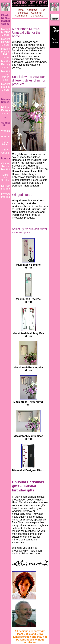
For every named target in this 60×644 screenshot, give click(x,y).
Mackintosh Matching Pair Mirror (28, 335)
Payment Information (8, 195)
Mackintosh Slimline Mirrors (8, 32)
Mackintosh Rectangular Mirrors (8, 64)
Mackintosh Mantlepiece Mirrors (8, 87)
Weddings (7, 131)
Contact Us (37, 16)
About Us (32, 10)
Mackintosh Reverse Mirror (28, 300)
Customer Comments (29, 14)
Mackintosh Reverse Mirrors (8, 42)
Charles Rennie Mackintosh (8, 166)
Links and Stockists (6, 178)
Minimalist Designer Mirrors (7, 110)
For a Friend (5, 143)
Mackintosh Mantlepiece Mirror (28, 437)
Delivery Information (8, 187)
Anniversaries (9, 136)
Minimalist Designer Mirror (28, 470)
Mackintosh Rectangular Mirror (28, 369)
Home (20, 10)
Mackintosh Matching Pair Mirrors (8, 53)
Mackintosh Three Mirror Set (28, 403)
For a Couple (5, 151)
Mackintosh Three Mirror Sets (8, 76)
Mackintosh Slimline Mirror (28, 266)
